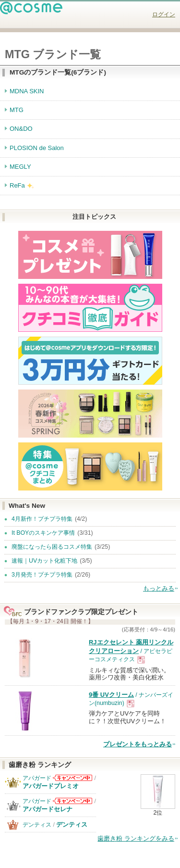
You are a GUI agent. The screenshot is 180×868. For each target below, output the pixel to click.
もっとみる (159, 588)
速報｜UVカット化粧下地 (44, 561)
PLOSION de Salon (37, 148)
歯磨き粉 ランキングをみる (136, 838)
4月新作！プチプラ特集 (42, 519)
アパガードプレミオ (51, 786)
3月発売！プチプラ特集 (42, 575)
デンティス (37, 825)
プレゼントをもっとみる (138, 744)
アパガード (37, 778)
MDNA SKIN (27, 91)
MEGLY (20, 167)
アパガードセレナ (48, 809)
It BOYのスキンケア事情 (43, 533)
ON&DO (21, 129)
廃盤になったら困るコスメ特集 (52, 547)
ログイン (164, 14)
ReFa (17, 185)
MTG (17, 110)
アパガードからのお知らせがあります (72, 778)
